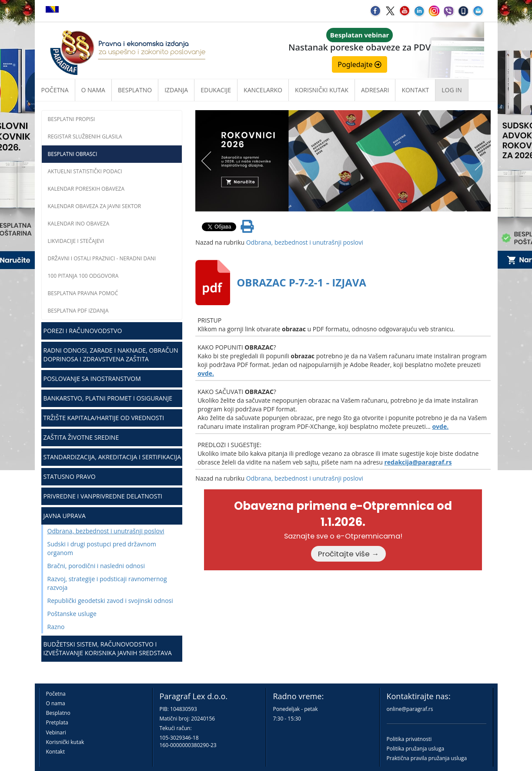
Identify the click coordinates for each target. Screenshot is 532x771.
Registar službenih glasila (85, 136)
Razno (56, 627)
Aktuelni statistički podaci (85, 171)
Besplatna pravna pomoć (83, 293)
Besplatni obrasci (73, 154)
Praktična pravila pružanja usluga (427, 758)
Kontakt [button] (415, 90)
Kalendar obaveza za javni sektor (95, 206)
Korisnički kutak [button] (322, 90)
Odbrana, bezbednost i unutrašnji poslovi (106, 531)
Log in (452, 90)
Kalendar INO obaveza (79, 224)
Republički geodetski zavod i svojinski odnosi (110, 601)
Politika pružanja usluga (416, 749)
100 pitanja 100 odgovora (83, 276)
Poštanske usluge (72, 614)
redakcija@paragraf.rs (418, 462)
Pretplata (57, 722)
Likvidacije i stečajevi (76, 241)
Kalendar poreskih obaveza (86, 189)
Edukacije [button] (216, 90)
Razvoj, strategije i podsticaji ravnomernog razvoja (107, 583)
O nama (93, 90)
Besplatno (135, 90)
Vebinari (56, 732)
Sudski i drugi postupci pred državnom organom (102, 548)
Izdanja (176, 90)
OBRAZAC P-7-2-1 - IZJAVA (301, 282)
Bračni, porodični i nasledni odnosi (96, 566)
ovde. (206, 373)
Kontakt (55, 752)
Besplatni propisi (72, 119)
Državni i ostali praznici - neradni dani (102, 258)
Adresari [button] (375, 90)
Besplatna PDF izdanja (78, 311)
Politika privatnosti (409, 739)
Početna (55, 90)
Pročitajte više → (348, 554)
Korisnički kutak (65, 742)
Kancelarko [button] (263, 90)
